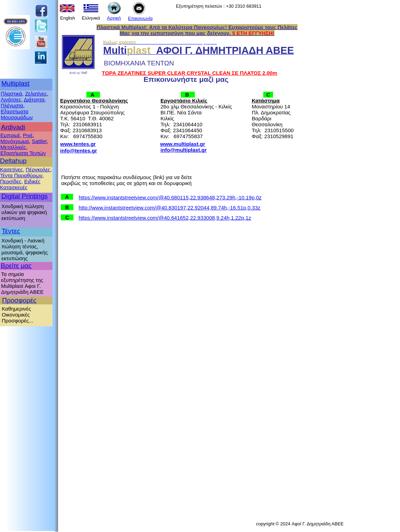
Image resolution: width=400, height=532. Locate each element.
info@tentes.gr (78, 151)
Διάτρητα (34, 100)
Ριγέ (28, 135)
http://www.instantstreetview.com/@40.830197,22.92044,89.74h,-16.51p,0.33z (170, 208)
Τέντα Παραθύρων (21, 175)
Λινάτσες (11, 100)
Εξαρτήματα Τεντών (23, 153)
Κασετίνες (11, 169)
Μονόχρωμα (15, 141)
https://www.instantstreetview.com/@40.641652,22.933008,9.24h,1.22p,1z (165, 218)
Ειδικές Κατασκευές (20, 184)
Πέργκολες (38, 169)
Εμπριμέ (10, 135)
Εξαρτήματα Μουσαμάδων (17, 114)
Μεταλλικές (13, 147)
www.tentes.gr (78, 144)
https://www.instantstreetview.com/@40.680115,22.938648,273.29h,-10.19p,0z (170, 197)
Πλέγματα (12, 105)
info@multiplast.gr (184, 150)
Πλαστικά (11, 94)
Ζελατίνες (36, 94)
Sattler (39, 141)
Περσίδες (11, 181)
